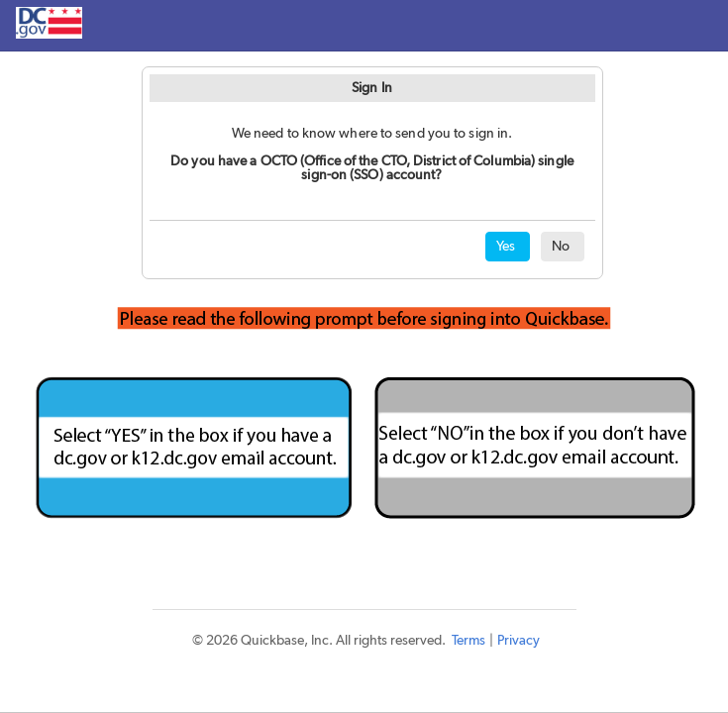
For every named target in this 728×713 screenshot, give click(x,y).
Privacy (519, 641)
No (561, 247)
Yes (506, 247)
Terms (468, 641)
